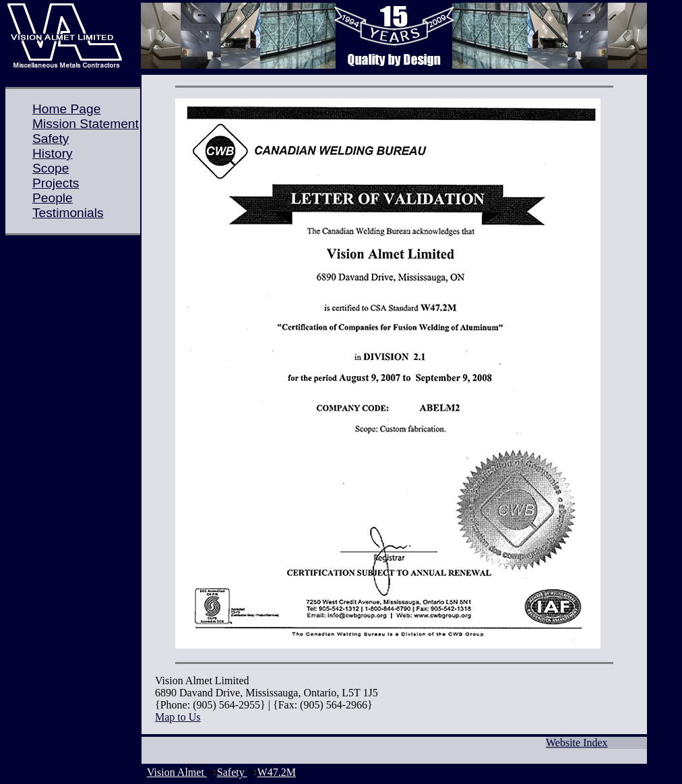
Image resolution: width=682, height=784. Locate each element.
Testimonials (68, 213)
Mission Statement (86, 124)
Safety (51, 139)
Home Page (66, 109)
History (53, 153)
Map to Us (178, 717)
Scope (51, 168)
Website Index (577, 743)
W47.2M (277, 772)
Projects (56, 183)
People (53, 198)
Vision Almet (177, 772)
